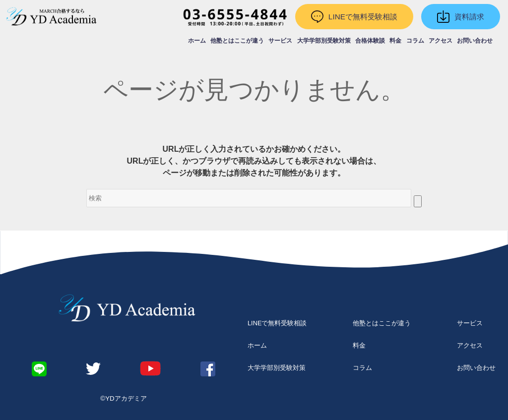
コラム (415, 41)
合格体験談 (370, 41)
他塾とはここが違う (237, 41)
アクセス (441, 41)
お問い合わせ (475, 41)
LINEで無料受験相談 (277, 323)
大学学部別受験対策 (324, 41)
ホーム (197, 41)
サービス (280, 41)
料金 (395, 41)
